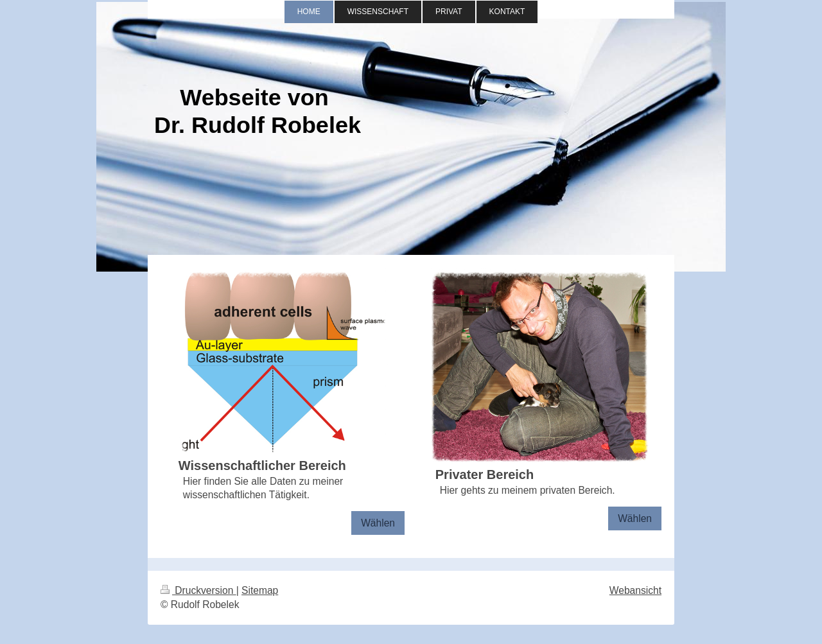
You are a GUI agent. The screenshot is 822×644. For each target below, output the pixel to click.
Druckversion (198, 590)
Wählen (378, 523)
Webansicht (635, 590)
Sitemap (260, 590)
